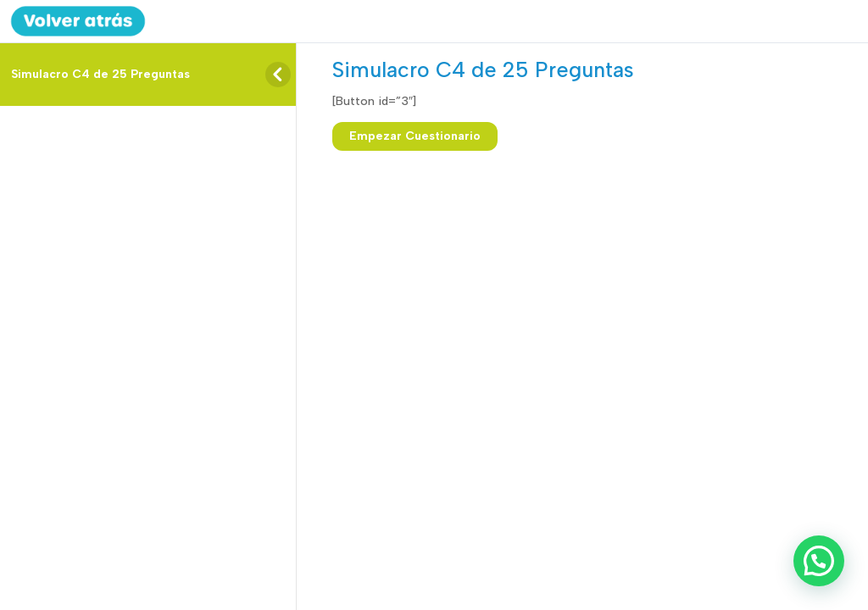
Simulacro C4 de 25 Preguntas (100, 74)
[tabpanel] (570, 101)
